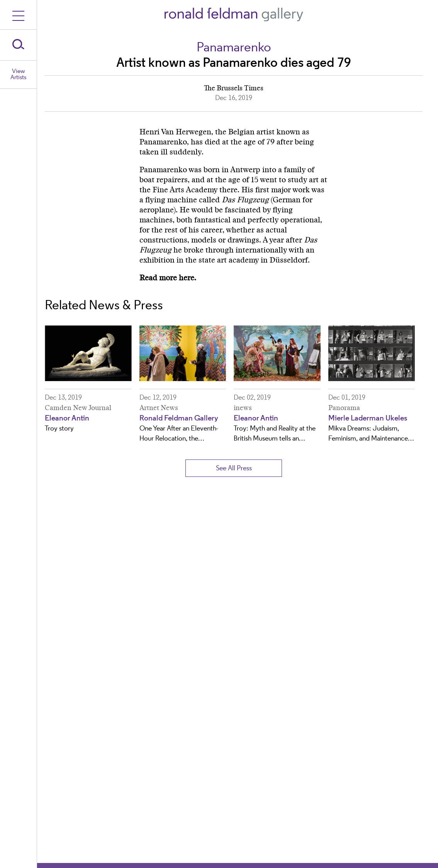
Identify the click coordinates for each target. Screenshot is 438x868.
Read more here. (168, 278)
